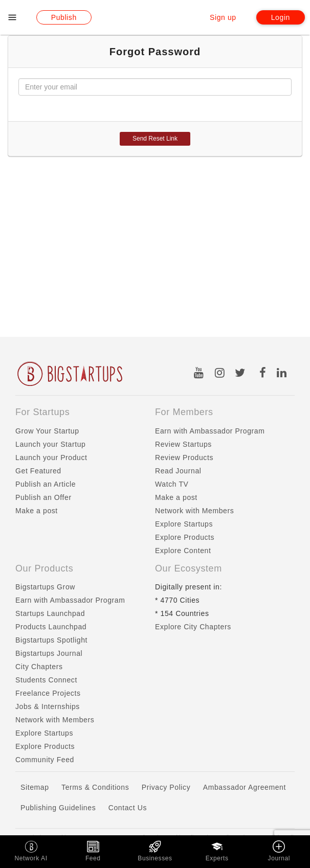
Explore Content (183, 551)
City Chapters (39, 667)
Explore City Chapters (193, 627)
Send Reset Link (155, 139)
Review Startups (183, 444)
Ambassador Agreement (245, 787)
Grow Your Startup (47, 431)
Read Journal (178, 471)
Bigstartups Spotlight (51, 640)
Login (281, 17)
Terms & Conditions (95, 787)
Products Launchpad (51, 627)
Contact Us (128, 808)
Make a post (37, 511)
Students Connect (46, 680)
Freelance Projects (48, 693)
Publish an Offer (43, 497)
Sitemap (35, 787)
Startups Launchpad (50, 613)
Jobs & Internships (48, 706)
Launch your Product (51, 458)
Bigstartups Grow (45, 587)
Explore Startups (184, 524)
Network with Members (194, 511)
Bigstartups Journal (49, 653)
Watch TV (172, 484)
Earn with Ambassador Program (210, 431)
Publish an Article (46, 484)
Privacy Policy (166, 787)
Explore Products (185, 537)
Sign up (223, 17)
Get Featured (38, 471)
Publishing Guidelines (58, 808)
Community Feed (45, 760)
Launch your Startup (50, 444)
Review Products (184, 458)
